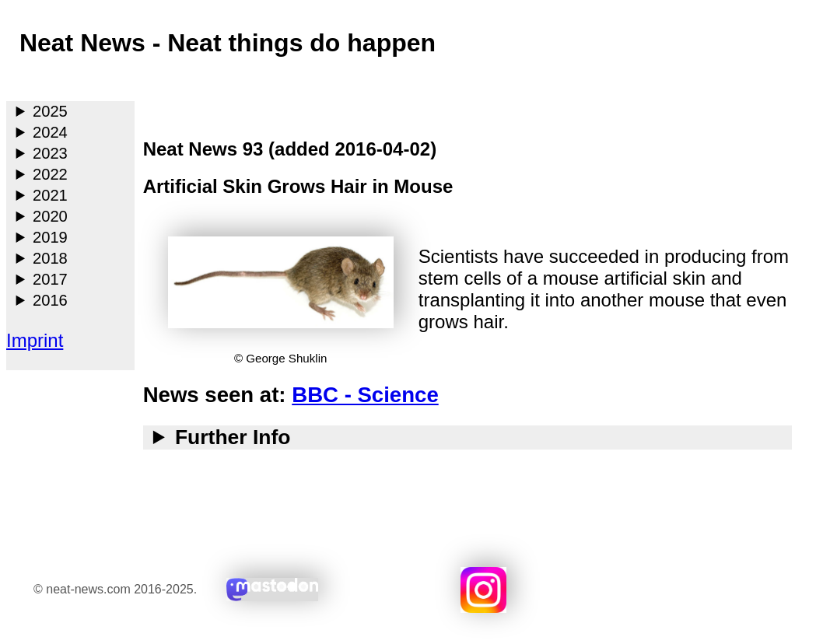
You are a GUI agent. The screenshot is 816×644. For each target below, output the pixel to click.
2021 (50, 195)
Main (20, 81)
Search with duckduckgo (730, 590)
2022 (50, 174)
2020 (50, 216)
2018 (50, 258)
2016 (50, 300)
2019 (50, 237)
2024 (50, 132)
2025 (50, 111)
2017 (50, 279)
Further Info (233, 437)
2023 (50, 153)
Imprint (35, 340)
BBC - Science (365, 395)
